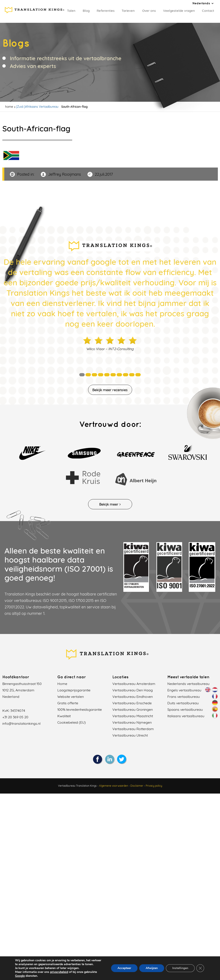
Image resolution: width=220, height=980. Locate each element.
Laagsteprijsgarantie (74, 690)
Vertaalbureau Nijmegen (132, 722)
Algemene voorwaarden (114, 781)
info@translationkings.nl (21, 723)
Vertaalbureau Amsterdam (134, 684)
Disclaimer (137, 781)
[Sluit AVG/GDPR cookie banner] (200, 968)
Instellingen (180, 968)
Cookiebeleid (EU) (72, 722)
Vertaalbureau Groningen (133, 709)
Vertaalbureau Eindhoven (133, 697)
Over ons (149, 11)
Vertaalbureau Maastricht (133, 716)
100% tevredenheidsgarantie (80, 709)
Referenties (106, 11)
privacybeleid (59, 972)
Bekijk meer (110, 504)
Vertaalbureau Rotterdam (133, 729)
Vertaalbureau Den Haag (133, 690)
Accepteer (124, 968)
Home (62, 684)
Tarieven (128, 11)
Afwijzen (152, 968)
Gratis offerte (68, 703)
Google (20, 976)
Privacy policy (154, 781)
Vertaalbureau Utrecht (130, 735)
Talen (71, 11)
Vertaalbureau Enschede (132, 703)
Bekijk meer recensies (110, 390)
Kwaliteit (64, 716)
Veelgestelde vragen (179, 11)
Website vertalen (71, 697)
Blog (86, 11)
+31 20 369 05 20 (15, 717)
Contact (208, 11)
